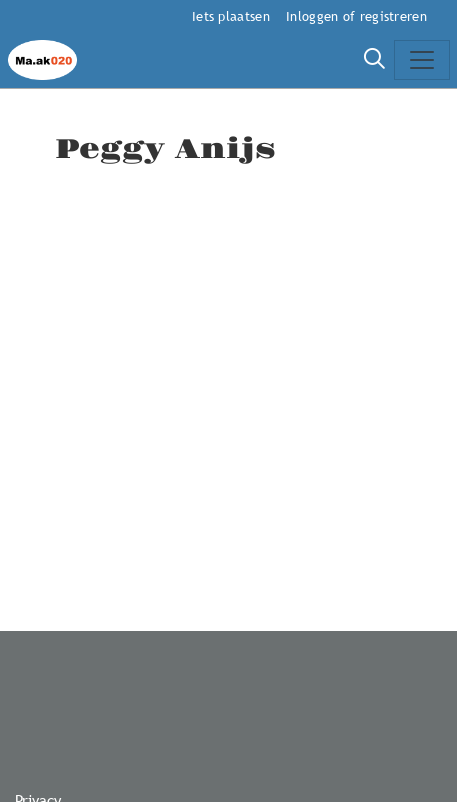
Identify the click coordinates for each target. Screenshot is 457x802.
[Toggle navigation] (422, 60)
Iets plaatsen (231, 16)
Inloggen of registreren (356, 16)
